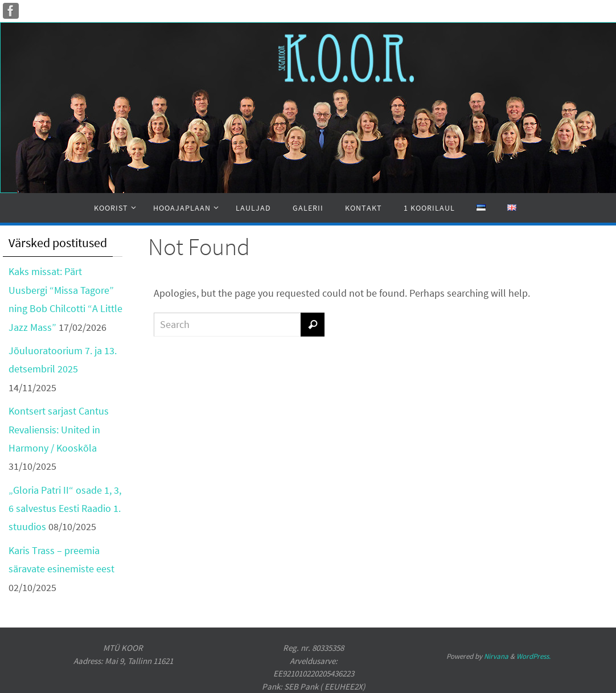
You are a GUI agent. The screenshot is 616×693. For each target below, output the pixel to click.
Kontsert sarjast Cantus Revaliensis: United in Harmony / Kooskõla (59, 429)
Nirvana (496, 656)
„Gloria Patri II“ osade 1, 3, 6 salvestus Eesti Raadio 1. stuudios (65, 509)
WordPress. (533, 656)
